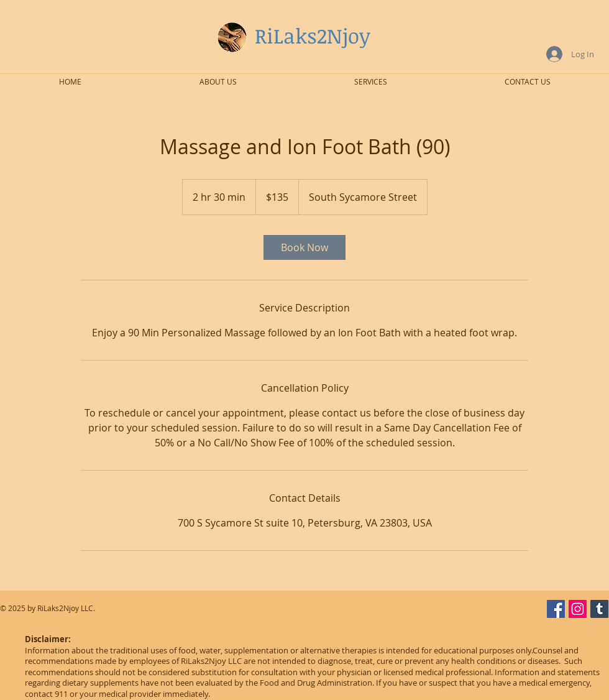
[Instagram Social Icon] (578, 609)
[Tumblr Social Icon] (599, 609)
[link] (304, 247)
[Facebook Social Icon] (556, 609)
